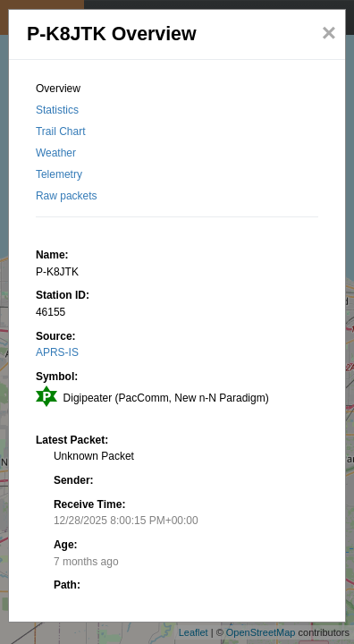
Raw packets (67, 196)
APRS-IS (57, 352)
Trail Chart (61, 131)
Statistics (57, 110)
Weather (56, 153)
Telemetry (59, 174)
